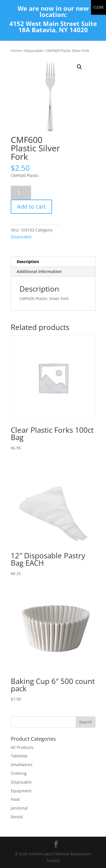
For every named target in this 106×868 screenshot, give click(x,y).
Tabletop (19, 756)
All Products (22, 747)
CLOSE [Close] (99, 7)
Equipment (21, 791)
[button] (79, 67)
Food (15, 799)
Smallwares (22, 765)
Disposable (33, 51)
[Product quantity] (21, 193)
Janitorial (19, 808)
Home (16, 51)
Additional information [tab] (39, 271)
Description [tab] (28, 262)
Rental (17, 817)
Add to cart (31, 206)
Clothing (19, 773)
